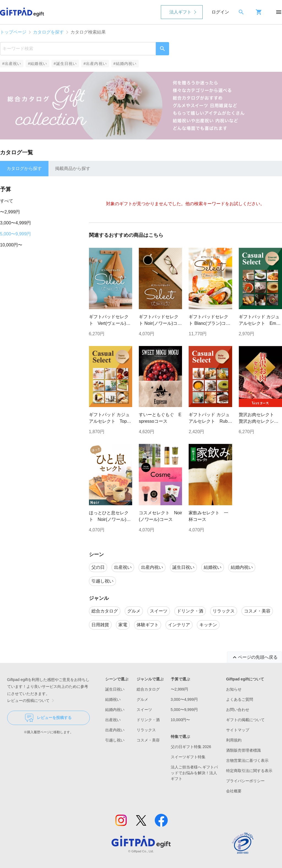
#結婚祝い (37, 64)
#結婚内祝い (125, 64)
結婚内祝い (115, 710)
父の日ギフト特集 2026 (191, 747)
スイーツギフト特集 (188, 757)
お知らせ (234, 689)
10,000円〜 (11, 245)
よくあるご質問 (240, 699)
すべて (7, 201)
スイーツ (144, 710)
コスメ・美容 (148, 740)
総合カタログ (148, 689)
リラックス (146, 730)
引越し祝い (115, 740)
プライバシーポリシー (245, 781)
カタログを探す (48, 32)
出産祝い (113, 720)
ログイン (220, 12)
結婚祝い (113, 699)
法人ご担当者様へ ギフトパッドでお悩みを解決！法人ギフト (194, 773)
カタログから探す (24, 168)
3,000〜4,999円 (15, 223)
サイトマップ (238, 730)
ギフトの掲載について (245, 720)
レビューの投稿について (32, 701)
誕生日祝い (115, 689)
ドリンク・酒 (148, 720)
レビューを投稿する (48, 718)
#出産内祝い (95, 64)
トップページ (13, 32)
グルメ (142, 699)
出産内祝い (115, 730)
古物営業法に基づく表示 (247, 760)
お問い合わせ (238, 710)
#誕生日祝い (65, 64)
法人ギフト (180, 12)
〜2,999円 (10, 212)
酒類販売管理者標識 (243, 750)
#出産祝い (12, 64)
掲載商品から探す (73, 168)
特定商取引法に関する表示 (249, 771)
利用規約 (234, 740)
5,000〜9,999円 (15, 234)
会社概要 (234, 791)
